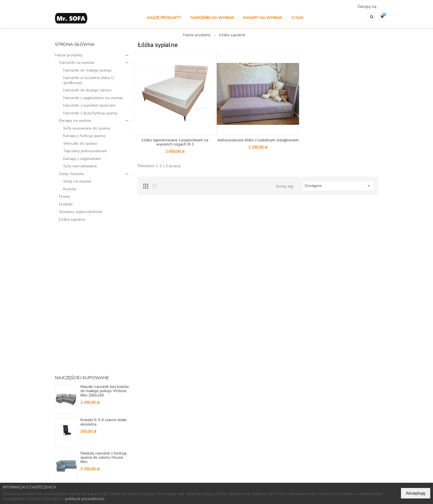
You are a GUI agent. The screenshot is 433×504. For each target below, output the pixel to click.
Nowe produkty (203, 477)
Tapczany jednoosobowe (85, 154)
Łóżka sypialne (72, 222)
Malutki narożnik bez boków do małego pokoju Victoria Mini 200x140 (105, 246)
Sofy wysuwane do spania (87, 131)
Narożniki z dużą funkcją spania (90, 116)
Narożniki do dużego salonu (87, 93)
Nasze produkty (164, 21)
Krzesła (70, 192)
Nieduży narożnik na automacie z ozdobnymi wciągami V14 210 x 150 (102, 346)
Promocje (174, 477)
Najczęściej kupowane (244, 477)
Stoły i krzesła (71, 176)
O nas (297, 21)
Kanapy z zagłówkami (82, 161)
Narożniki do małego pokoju (87, 73)
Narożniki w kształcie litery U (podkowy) (89, 83)
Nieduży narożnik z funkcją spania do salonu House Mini (103, 313)
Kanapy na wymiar (263, 21)
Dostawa (163, 428)
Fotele (65, 199)
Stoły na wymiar (77, 184)
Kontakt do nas (169, 436)
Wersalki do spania (80, 146)
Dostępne (338, 188)
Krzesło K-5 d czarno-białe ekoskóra (103, 277)
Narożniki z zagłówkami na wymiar (93, 100)
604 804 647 (306, 448)
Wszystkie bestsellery (108, 378)
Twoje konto (238, 410)
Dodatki (66, 207)
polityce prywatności (85, 499)
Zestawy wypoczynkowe (81, 214)
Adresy (228, 450)
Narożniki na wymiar (212, 21)
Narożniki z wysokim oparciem (89, 108)
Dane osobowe (235, 420)
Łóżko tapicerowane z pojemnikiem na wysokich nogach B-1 (175, 145)
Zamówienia (232, 428)
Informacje (170, 410)
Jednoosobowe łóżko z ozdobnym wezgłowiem (258, 143)
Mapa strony (166, 444)
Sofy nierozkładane (80, 169)
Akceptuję (416, 493)
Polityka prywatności (174, 420)
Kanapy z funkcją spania (84, 138)
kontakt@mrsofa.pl (311, 456)
